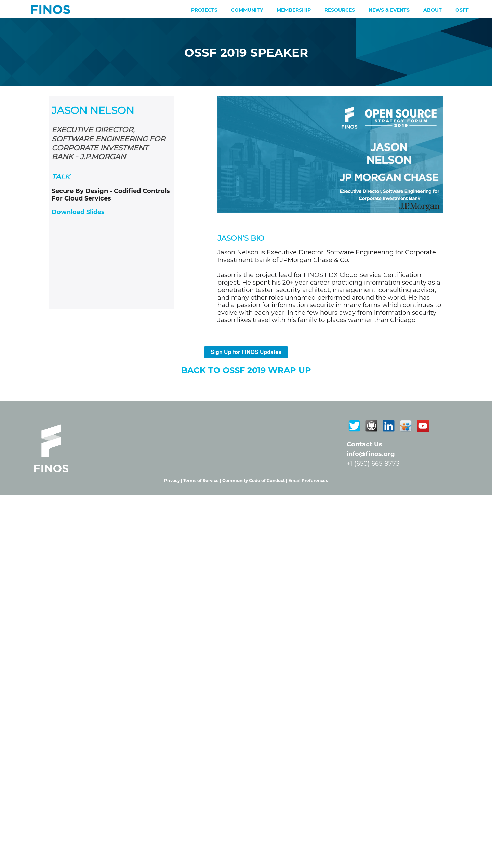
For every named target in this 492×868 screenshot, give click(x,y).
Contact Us (364, 444)
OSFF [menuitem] (462, 10)
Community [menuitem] (247, 10)
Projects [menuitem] (204, 10)
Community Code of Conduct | (255, 480)
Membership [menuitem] (294, 10)
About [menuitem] (433, 10)
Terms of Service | (203, 480)
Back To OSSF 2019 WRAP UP (246, 370)
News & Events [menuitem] (389, 10)
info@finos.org (371, 454)
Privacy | (174, 480)
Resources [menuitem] (340, 10)
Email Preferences (308, 480)
